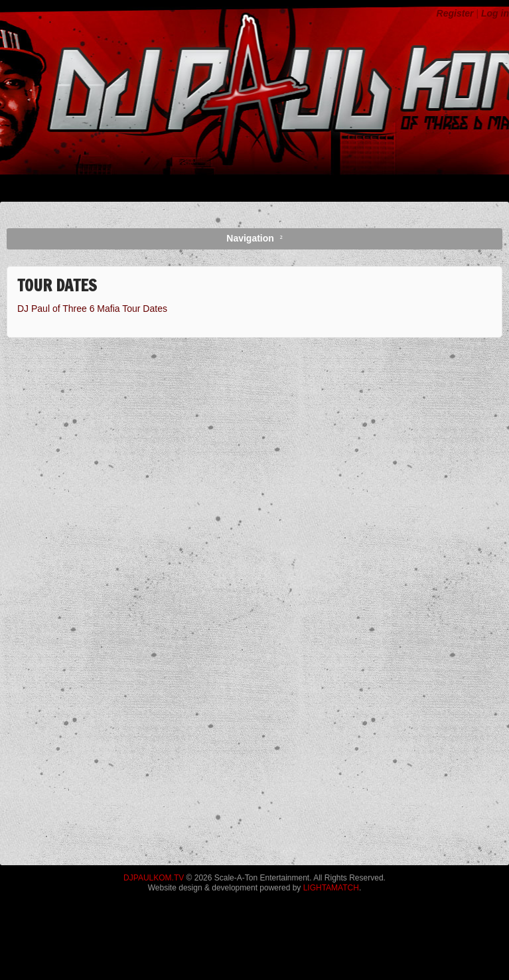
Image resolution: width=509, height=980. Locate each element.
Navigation (250, 238)
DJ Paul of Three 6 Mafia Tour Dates (92, 309)
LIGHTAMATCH (331, 888)
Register (455, 13)
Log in (495, 13)
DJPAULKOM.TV (154, 878)
